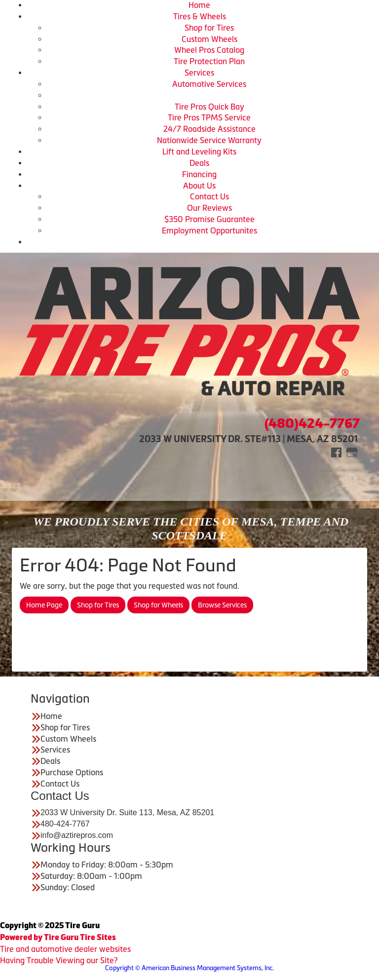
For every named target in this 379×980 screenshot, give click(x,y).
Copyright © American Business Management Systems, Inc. (189, 968)
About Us (199, 186)
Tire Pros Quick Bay (209, 107)
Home (199, 5)
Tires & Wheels (200, 16)
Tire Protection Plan (209, 61)
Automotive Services (209, 84)
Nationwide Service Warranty (209, 140)
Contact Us (209, 196)
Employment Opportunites (209, 230)
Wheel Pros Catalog (209, 50)
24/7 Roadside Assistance (209, 129)
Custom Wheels (209, 39)
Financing (199, 174)
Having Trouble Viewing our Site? (59, 960)
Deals (199, 163)
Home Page (44, 605)
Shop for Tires (209, 28)
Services (199, 73)
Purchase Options (72, 772)
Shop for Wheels (158, 605)
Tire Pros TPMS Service (209, 117)
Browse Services (222, 605)
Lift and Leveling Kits (199, 151)
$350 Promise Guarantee (209, 219)
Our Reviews (209, 208)
